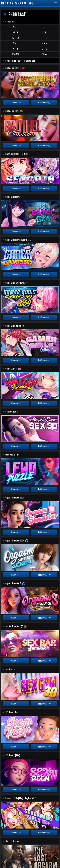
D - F (44, 27)
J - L (44, 32)
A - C (16, 27)
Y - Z (16, 49)
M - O (16, 38)
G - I (16, 32)
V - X (44, 43)
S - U (16, 43)
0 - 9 (44, 49)
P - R (44, 38)
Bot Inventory (44, 102)
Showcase (16, 102)
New (44, 54)
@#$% (16, 54)
